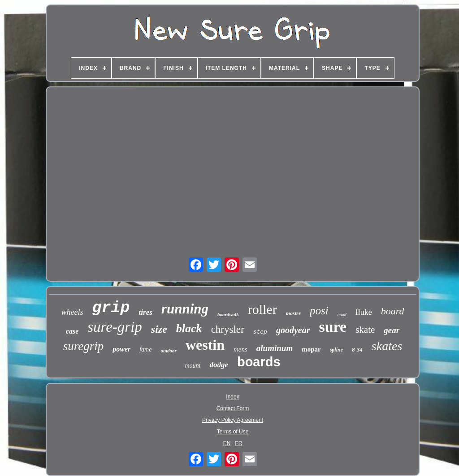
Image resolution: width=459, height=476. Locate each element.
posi (319, 311)
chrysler (228, 329)
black (189, 328)
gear (392, 330)
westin (205, 345)
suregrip (84, 346)
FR (238, 443)
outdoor (168, 351)
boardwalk (228, 314)
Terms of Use (233, 432)
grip (111, 308)
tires (146, 312)
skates (387, 346)
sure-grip (115, 327)
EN (227, 443)
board (393, 311)
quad (342, 315)
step (260, 332)
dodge (219, 365)
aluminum (275, 348)
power (121, 349)
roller (262, 309)
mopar (311, 349)
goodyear (293, 330)
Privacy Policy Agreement (233, 420)
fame (145, 349)
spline (336, 350)
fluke (364, 312)
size (159, 329)
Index (232, 397)
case (72, 331)
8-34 (357, 349)
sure (333, 327)
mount (193, 366)
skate (365, 330)
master (293, 313)
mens (240, 349)
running (185, 309)
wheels (72, 312)
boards (259, 362)
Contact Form (233, 408)
